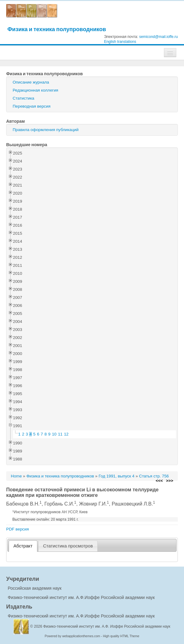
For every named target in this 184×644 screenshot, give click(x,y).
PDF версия (17, 529)
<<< (159, 481)
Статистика (23, 98)
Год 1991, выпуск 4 (116, 476)
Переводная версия (31, 106)
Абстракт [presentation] (23, 546)
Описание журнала (31, 82)
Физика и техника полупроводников (57, 29)
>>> (170, 481)
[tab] (23, 546)
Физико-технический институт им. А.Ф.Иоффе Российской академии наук (81, 597)
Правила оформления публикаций (46, 130)
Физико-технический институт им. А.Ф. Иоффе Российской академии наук (107, 626)
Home (16, 476)
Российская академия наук (35, 588)
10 (54, 434)
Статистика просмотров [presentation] (68, 546)
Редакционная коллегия (36, 90)
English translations (120, 42)
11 (60, 434)
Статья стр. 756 (154, 476)
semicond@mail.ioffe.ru (159, 37)
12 (66, 434)
